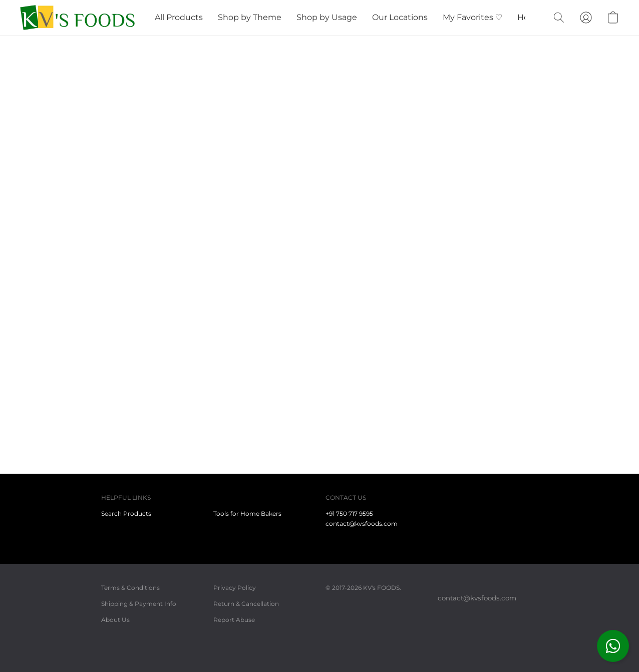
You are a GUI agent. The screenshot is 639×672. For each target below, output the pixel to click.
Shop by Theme (250, 17)
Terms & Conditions (130, 588)
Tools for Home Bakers (247, 514)
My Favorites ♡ (472, 17)
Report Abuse (234, 620)
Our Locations (400, 17)
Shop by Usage (327, 17)
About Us (115, 620)
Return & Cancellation (246, 604)
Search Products (126, 514)
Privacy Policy (235, 588)
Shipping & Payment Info (139, 604)
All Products (179, 17)
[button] (613, 646)
